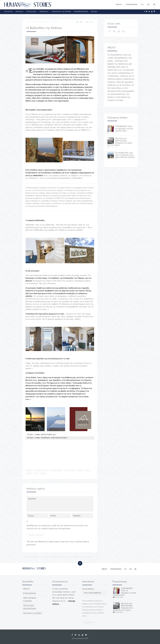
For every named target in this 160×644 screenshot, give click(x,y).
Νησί (36, 473)
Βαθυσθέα (38, 470)
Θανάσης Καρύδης (70, 470)
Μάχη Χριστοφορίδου (43, 22)
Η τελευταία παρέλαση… (32, 557)
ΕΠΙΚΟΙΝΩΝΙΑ (132, 5)
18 (82, 22)
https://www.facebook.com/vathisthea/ (47, 438)
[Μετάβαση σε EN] (149, 5)
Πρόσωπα (19, 12)
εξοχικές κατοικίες (56, 470)
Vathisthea (30, 470)
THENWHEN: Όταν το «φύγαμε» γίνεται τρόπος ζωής (124, 129)
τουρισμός (43, 473)
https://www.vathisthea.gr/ (42, 435)
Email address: (94, 592)
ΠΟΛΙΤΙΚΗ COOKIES (32, 613)
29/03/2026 (113, 133)
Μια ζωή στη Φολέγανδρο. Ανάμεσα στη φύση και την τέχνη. (120, 142)
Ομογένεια (8, 12)
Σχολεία (94, 12)
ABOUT (119, 5)
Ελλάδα (46, 470)
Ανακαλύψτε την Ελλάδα (61, 12)
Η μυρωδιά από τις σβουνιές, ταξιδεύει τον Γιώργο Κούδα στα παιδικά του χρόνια (67, 557)
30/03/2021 (56, 22)
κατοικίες (81, 470)
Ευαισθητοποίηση (81, 12)
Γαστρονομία (31, 12)
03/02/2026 (113, 147)
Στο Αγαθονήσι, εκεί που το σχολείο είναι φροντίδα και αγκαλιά (125, 155)
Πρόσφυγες (44, 12)
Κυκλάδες (29, 473)
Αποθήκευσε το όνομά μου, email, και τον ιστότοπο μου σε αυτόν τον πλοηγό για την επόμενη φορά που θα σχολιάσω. (57, 527)
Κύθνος (88, 470)
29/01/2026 (113, 159)
